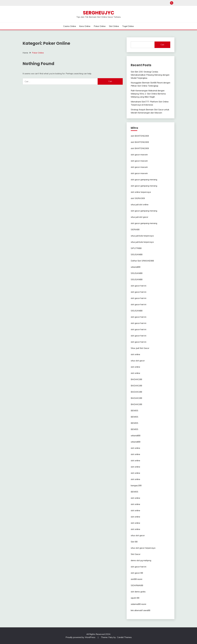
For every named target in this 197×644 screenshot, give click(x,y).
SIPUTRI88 (136, 248)
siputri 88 (135, 598)
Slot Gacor (136, 554)
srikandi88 (136, 267)
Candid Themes (124, 637)
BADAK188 (136, 379)
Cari (162, 45)
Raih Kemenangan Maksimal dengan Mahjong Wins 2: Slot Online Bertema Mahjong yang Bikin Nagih (148, 94)
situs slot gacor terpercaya (143, 548)
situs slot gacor (138, 361)
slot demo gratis (138, 592)
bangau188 (136, 485)
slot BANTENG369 (140, 136)
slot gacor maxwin (139, 155)
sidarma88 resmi (138, 604)
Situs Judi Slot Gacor (140, 348)
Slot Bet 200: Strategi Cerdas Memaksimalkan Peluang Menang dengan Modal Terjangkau (150, 75)
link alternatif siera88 (141, 610)
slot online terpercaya (141, 192)
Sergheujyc (99, 13)
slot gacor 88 (137, 573)
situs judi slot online (140, 204)
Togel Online (128, 26)
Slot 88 (134, 542)
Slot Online (114, 26)
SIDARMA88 (137, 585)
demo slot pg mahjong (141, 560)
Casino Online (70, 26)
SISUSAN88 (137, 254)
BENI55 (134, 411)
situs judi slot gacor (139, 217)
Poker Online (100, 26)
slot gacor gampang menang (144, 180)
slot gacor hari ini (138, 286)
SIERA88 (135, 229)
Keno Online (85, 26)
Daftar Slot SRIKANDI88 (142, 261)
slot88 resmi (136, 579)
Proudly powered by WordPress (81, 637)
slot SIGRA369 (138, 198)
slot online (135, 354)
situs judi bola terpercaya (142, 236)
